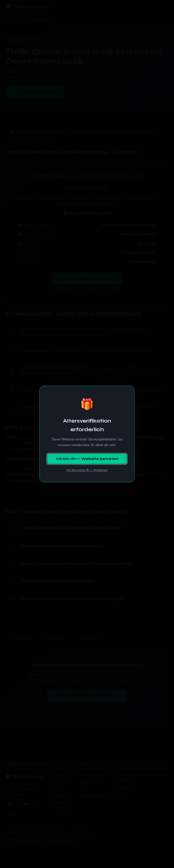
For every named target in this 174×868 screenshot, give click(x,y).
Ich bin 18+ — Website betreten (87, 459)
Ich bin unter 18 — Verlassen (87, 470)
